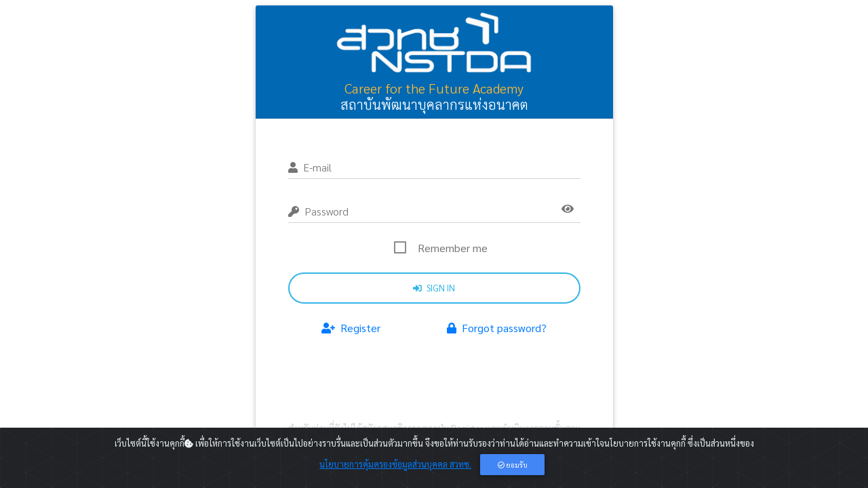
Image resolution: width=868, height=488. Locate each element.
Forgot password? (497, 328)
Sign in (434, 288)
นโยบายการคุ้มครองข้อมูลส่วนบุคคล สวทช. (395, 464)
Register (351, 328)
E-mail (310, 167)
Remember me (453, 248)
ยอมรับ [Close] (513, 465)
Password (318, 211)
